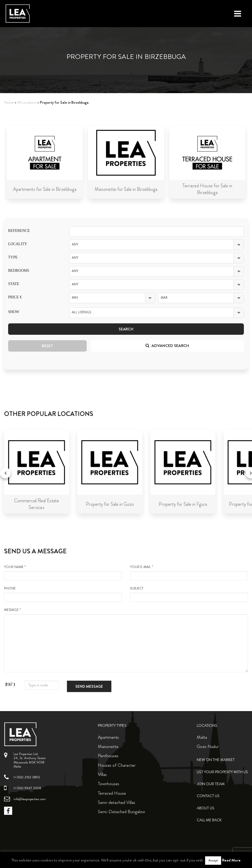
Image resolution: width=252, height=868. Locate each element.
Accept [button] (213, 860)
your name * (63, 573)
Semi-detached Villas (117, 802)
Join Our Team (211, 784)
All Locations (27, 102)
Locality (18, 244)
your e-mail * (189, 573)
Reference (19, 231)
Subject (189, 594)
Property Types (112, 726)
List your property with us (222, 772)
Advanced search (167, 346)
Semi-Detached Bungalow (121, 812)
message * (126, 640)
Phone (63, 594)
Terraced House (112, 793)
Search (126, 329)
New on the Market (216, 760)
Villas (102, 774)
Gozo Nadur (208, 746)
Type (13, 257)
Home (9, 102)
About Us (206, 808)
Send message (89, 686)
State (14, 284)
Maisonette (108, 746)
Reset (47, 346)
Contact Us (208, 796)
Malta (202, 737)
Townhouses (109, 784)
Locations (207, 726)
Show (14, 312)
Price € (15, 297)
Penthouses (108, 756)
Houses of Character (117, 765)
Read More (231, 860)
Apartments (108, 737)
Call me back (209, 820)
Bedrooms (19, 271)
